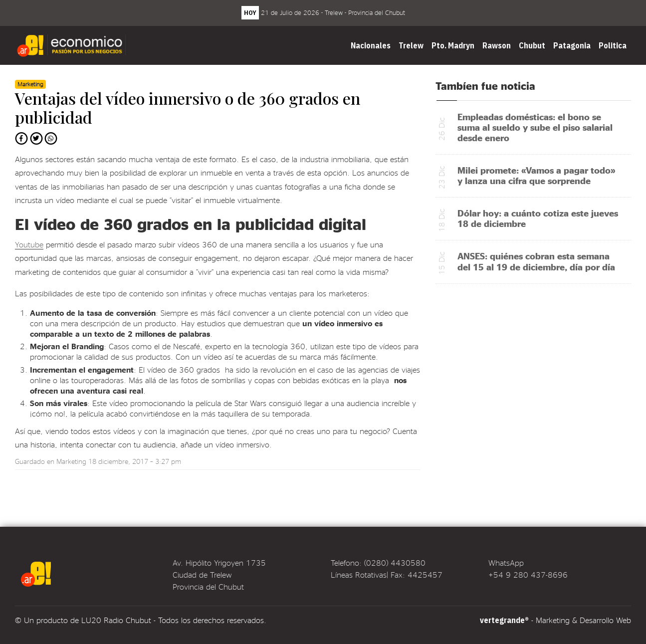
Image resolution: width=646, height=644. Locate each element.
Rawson (497, 45)
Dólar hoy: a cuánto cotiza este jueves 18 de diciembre (538, 218)
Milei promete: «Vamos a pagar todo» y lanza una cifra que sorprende (537, 175)
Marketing (71, 461)
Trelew (411, 45)
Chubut (532, 45)
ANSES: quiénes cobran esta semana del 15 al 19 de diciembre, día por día (536, 261)
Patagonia (572, 45)
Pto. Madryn (453, 45)
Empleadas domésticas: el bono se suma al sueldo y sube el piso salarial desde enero (535, 127)
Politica (613, 45)
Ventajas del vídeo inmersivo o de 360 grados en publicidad (188, 107)
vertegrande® (504, 620)
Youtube (29, 244)
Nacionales (371, 45)
